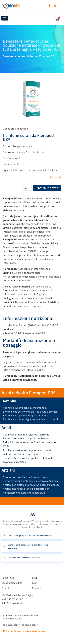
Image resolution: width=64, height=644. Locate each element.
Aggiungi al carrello (47, 187)
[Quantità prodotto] (27, 188)
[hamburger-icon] (5, 18)
